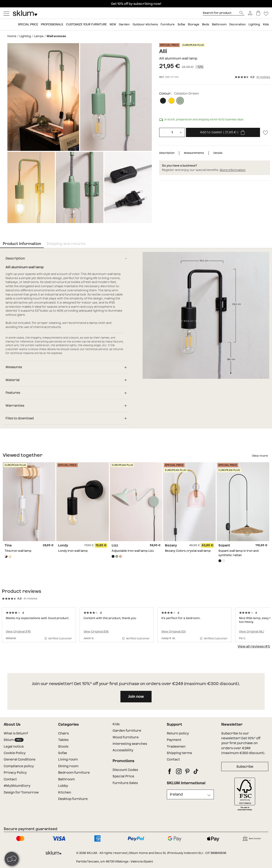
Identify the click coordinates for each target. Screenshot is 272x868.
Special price (28, 24)
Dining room (68, 769)
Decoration (238, 24)
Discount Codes (125, 773)
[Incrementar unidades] (181, 132)
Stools (63, 750)
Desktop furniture (73, 802)
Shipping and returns (66, 242)
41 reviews (263, 77)
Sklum (14, 743)
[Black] (163, 101)
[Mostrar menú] (6, 13)
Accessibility (123, 754)
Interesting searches (130, 747)
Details (218, 153)
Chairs (63, 737)
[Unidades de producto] (172, 132)
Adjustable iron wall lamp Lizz (133, 549)
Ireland (176, 798)
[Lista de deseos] (266, 13)
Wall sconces (56, 36)
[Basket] (258, 13)
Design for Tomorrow (21, 796)
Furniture (168, 24)
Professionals (52, 24)
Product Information (22, 242)
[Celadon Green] (180, 101)
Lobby (63, 789)
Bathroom (219, 24)
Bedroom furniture (74, 776)
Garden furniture (127, 734)
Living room (68, 763)
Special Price (123, 780)
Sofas (181, 24)
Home (12, 36)
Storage (194, 24)
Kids (266, 24)
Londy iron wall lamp (73, 549)
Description (167, 153)
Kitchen (65, 796)
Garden (124, 24)
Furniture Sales (125, 786)
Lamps (39, 36)
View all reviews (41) (254, 650)
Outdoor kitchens (145, 24)
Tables (63, 743)
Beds (206, 24)
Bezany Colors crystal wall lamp (188, 549)
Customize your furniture (86, 24)
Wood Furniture (126, 740)
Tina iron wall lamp (18, 549)
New (113, 24)
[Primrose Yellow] (172, 101)
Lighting (254, 24)
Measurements (194, 153)
